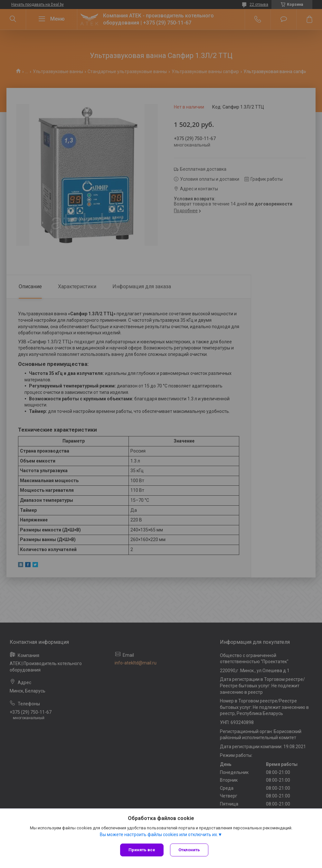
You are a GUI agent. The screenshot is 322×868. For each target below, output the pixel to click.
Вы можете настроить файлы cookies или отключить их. (159, 835)
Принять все (142, 850)
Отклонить (189, 850)
